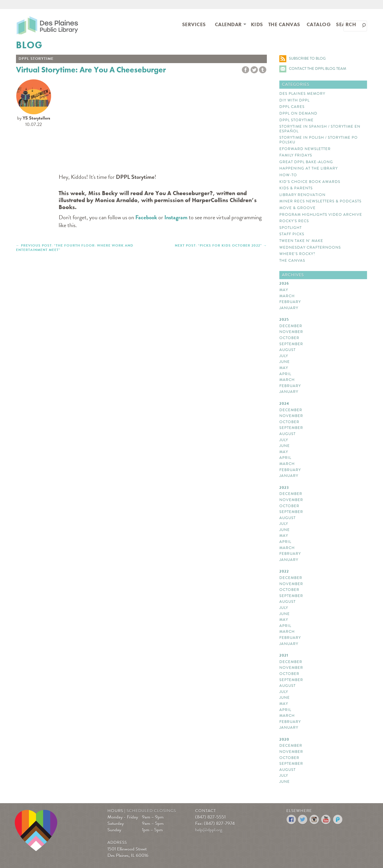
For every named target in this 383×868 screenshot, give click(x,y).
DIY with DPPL (294, 101)
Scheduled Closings (151, 811)
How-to (288, 175)
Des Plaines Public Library (47, 25)
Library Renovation (302, 195)
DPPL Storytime (296, 120)
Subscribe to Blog (307, 58)
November (291, 332)
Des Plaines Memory (302, 94)
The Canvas (284, 24)
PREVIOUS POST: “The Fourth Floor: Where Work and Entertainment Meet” (75, 247)
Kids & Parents (296, 188)
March (287, 296)
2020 (284, 740)
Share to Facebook (246, 70)
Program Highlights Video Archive (321, 215)
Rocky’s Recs (294, 221)
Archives (293, 275)
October (289, 338)
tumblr (263, 70)
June (285, 362)
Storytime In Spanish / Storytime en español (320, 129)
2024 (284, 404)
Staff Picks (292, 234)
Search (346, 24)
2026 (284, 284)
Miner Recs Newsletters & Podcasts (320, 202)
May (284, 290)
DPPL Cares (292, 107)
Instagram (176, 217)
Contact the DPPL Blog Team (318, 69)
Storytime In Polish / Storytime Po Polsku (319, 140)
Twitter (254, 70)
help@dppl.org (209, 830)
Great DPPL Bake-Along (306, 162)
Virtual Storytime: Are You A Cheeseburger (91, 70)
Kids (257, 24)
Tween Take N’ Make (301, 241)
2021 (284, 656)
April (285, 374)
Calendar (228, 24)
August (287, 350)
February (290, 302)
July (284, 356)
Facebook (146, 217)
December (291, 326)
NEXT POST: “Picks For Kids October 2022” (218, 245)
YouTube (326, 820)
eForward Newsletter (305, 149)
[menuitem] (194, 24)
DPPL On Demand (298, 114)
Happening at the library (309, 169)
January (289, 308)
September (291, 344)
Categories (296, 84)
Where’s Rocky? (297, 254)
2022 (284, 572)
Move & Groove (297, 208)
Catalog (319, 24)
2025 (284, 320)
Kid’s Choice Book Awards (310, 182)
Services (194, 24)
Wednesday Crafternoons (310, 248)
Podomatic (338, 820)
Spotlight (291, 228)
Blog (29, 45)
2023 (284, 488)
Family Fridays (296, 156)
